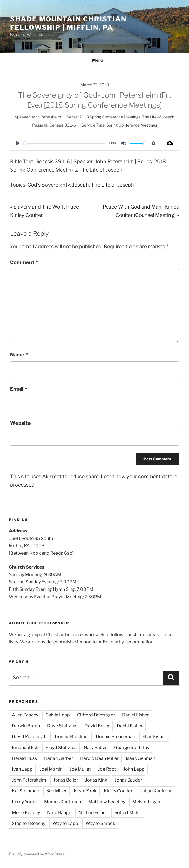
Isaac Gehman (140, 758)
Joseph (80, 185)
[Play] (17, 143)
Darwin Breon (26, 726)
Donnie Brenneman (115, 737)
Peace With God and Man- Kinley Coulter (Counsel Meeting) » (141, 211)
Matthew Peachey (107, 802)
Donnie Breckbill (72, 737)
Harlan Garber (59, 758)
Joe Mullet (80, 769)
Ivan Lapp (22, 769)
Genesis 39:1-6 (63, 125)
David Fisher (130, 726)
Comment (24, 262)
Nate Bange (59, 813)
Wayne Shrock (100, 823)
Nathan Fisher (93, 813)
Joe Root (107, 769)
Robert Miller (128, 813)
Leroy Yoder (24, 802)
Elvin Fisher (154, 737)
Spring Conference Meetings (132, 125)
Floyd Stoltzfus (61, 747)
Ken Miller (56, 791)
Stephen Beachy (29, 823)
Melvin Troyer (146, 802)
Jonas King (96, 780)
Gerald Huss (24, 758)
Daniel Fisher (135, 715)
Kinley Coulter (118, 791)
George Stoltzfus (132, 747)
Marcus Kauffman (63, 802)
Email (19, 389)
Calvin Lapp (58, 715)
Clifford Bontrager (96, 715)
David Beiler (97, 726)
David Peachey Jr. (30, 737)
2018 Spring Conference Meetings (110, 117)
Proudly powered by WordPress (37, 854)
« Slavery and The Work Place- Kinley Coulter (45, 211)
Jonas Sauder (128, 780)
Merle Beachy (26, 813)
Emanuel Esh (25, 747)
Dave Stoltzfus (62, 726)
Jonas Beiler (66, 780)
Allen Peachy (25, 715)
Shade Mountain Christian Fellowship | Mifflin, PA (68, 23)
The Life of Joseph (158, 117)
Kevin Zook (85, 791)
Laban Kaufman (156, 791)
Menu (94, 60)
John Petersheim (46, 117)
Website (20, 423)
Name (19, 355)
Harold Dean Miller (99, 758)
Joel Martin (51, 769)
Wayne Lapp (65, 823)
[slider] (64, 143)
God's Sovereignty (49, 185)
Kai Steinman (26, 791)
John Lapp (134, 769)
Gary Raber (95, 747)
